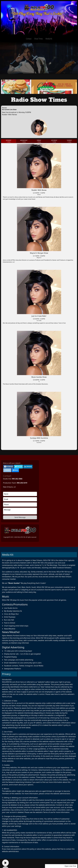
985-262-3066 (17, 479)
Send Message (20, 517)
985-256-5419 (22, 483)
